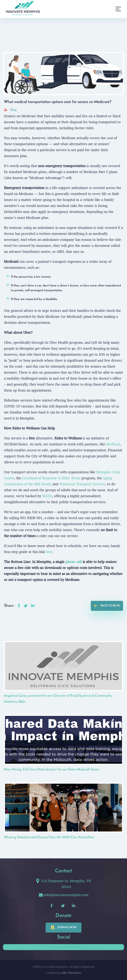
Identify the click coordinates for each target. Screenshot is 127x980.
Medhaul (113, 444)
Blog (10, 110)
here (49, 552)
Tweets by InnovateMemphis (64, 947)
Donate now (67, 927)
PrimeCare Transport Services (82, 484)
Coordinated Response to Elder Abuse (51, 478)
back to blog (110, 606)
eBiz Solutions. (71, 973)
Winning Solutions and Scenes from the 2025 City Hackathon (49, 837)
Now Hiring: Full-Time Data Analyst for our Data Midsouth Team (52, 770)
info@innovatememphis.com (66, 895)
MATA (47, 496)
